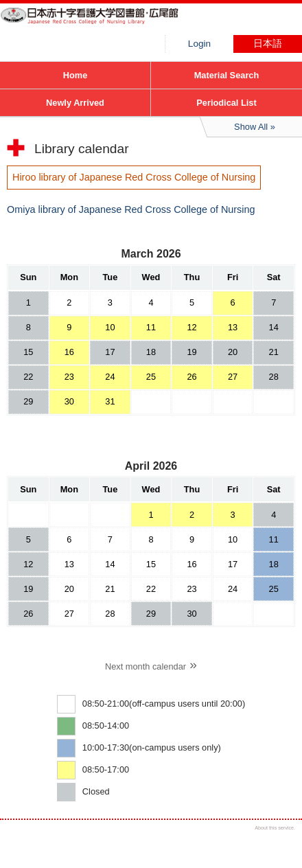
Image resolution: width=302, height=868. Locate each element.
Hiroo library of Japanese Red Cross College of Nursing (103, 24)
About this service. (275, 828)
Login (199, 44)
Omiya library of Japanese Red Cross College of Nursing (131, 209)
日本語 (268, 44)
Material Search (227, 75)
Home (75, 75)
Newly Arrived (75, 103)
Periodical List (226, 103)
